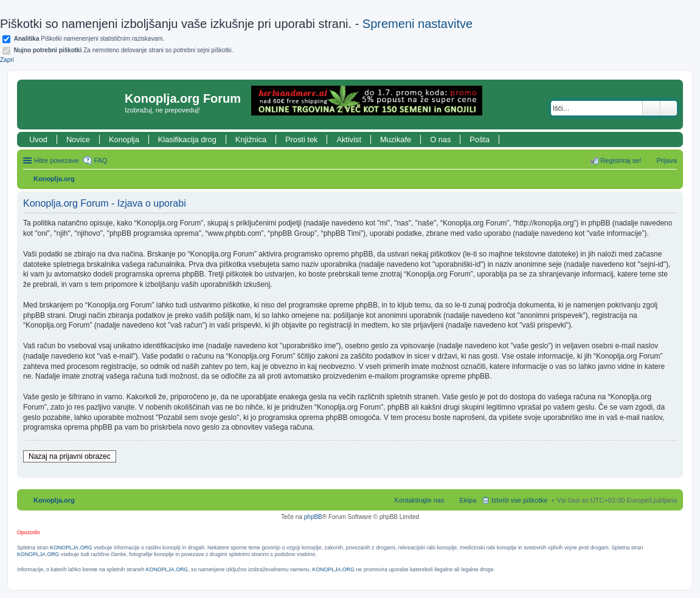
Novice (78, 139)
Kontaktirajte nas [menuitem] (420, 500)
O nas (440, 139)
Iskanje (651, 108)
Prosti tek (301, 139)
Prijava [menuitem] (667, 160)
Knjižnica (251, 139)
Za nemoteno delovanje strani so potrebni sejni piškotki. (124, 50)
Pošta (480, 139)
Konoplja (124, 139)
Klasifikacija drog (187, 139)
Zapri (7, 60)
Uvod (38, 139)
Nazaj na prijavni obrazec (70, 456)
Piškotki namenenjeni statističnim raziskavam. (89, 39)
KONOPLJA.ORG (71, 548)
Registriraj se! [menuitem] (621, 160)
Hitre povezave (56, 160)
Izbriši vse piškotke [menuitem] (519, 500)
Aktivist (349, 139)
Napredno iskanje (669, 108)
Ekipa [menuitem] (468, 500)
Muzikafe (396, 139)
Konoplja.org (54, 179)
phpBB (313, 517)
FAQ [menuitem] (100, 160)
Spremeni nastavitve (418, 24)
